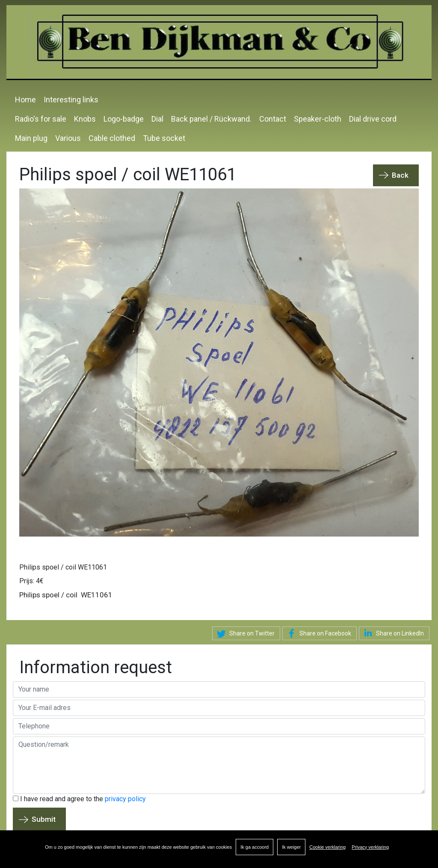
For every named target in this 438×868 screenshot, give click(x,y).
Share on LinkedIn (392, 633)
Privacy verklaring (370, 847)
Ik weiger (291, 847)
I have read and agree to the (79, 799)
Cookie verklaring (327, 847)
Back (400, 175)
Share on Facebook (318, 634)
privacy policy (125, 799)
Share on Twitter (244, 634)
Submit (44, 819)
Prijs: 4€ (31, 581)
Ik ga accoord (255, 847)
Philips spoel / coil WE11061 (63, 567)
